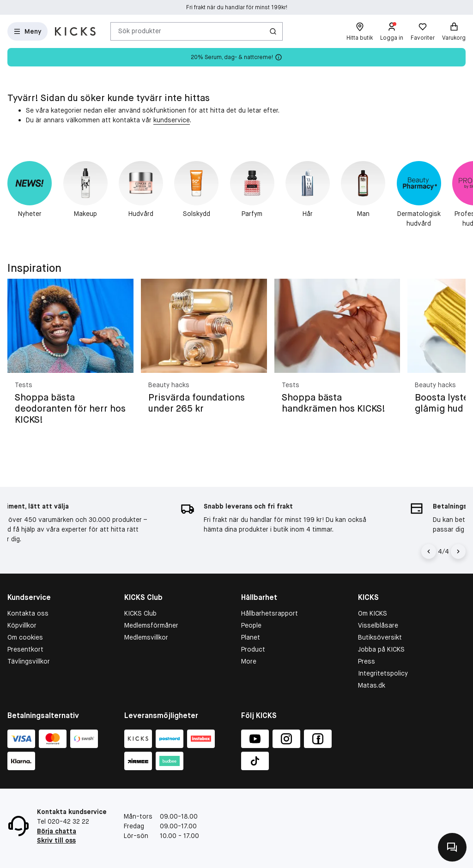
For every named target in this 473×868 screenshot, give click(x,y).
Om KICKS (373, 613)
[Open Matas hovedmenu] (27, 31)
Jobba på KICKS (381, 649)
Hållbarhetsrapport (270, 613)
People (251, 625)
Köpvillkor (22, 625)
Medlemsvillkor (146, 637)
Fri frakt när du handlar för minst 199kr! (237, 7)
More (249, 661)
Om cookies (25, 637)
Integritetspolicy (383, 673)
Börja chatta (57, 831)
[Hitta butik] (360, 31)
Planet (251, 637)
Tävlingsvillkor (29, 661)
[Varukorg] (454, 31)
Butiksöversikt (380, 637)
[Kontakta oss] (452, 847)
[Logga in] (392, 31)
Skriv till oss (56, 840)
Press (367, 661)
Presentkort (25, 649)
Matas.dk (372, 685)
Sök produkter (140, 31)
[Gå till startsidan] (75, 31)
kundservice (172, 120)
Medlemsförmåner (151, 625)
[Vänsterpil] (430, 551)
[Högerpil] (458, 551)
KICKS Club (140, 613)
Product (253, 649)
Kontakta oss (28, 613)
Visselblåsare (378, 625)
